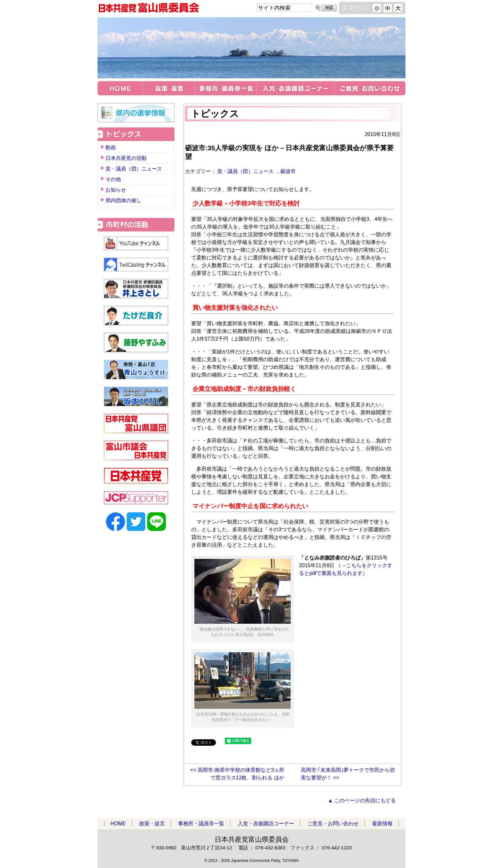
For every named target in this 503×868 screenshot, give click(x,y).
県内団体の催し (124, 200)
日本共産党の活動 (126, 158)
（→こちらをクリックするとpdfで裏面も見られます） (346, 565)
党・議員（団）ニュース (245, 171)
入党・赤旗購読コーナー (295, 89)
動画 (111, 148)
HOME (120, 89)
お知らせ (116, 190)
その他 (113, 179)
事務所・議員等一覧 (226, 89)
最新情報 (382, 824)
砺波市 (288, 171)
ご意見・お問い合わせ (370, 89)
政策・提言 (169, 89)
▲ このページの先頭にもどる (362, 800)
